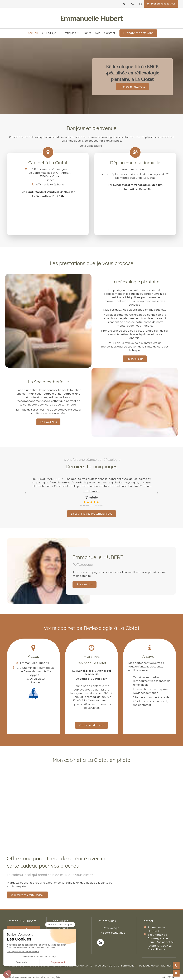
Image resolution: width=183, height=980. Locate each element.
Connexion (169, 977)
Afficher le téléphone (50, 184)
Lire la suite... (91, 491)
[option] (91, 492)
